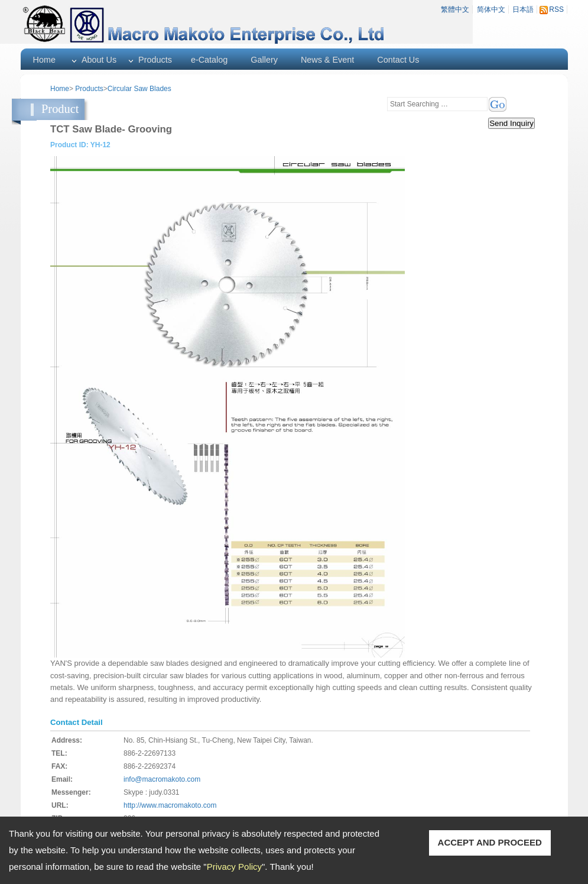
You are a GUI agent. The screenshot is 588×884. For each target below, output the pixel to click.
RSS (556, 9)
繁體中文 (455, 9)
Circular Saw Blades (139, 89)
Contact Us (398, 60)
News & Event (327, 60)
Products (155, 60)
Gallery (264, 60)
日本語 (523, 9)
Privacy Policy (234, 867)
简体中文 (491, 9)
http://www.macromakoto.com (170, 805)
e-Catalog (209, 60)
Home (44, 60)
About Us (99, 60)
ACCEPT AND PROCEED (490, 842)
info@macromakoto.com (162, 779)
